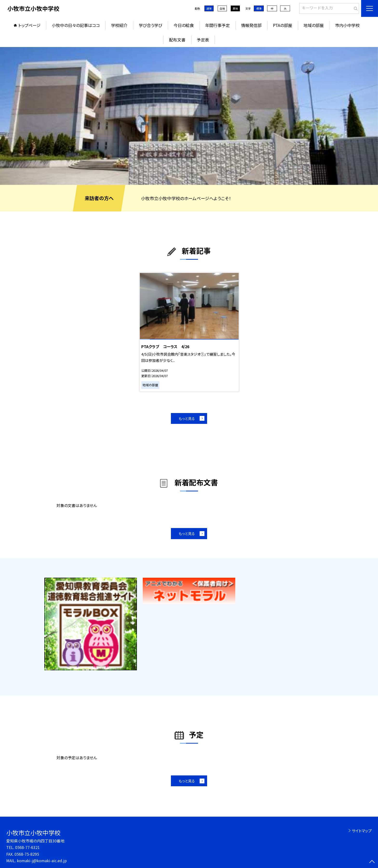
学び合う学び (151, 25)
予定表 (203, 40)
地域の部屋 (314, 25)
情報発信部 (251, 25)
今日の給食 (184, 25)
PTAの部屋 (283, 25)
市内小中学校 (347, 25)
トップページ (29, 25)
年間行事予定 (217, 25)
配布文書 (177, 40)
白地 (222, 8)
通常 (209, 8)
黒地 (235, 8)
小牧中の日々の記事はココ (76, 25)
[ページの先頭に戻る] (372, 862)
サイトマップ (362, 831)
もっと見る (187, 418)
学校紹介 (119, 25)
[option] (189, 116)
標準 (259, 8)
